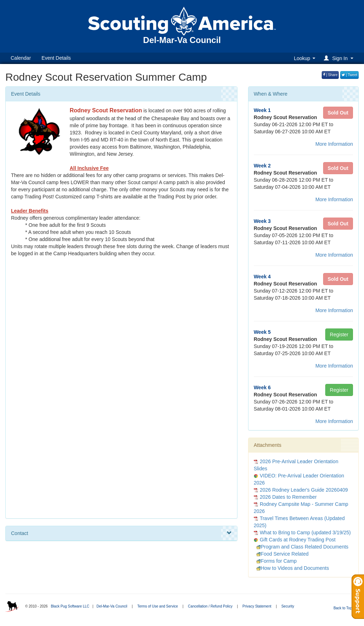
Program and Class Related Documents (301, 547)
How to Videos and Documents (291, 568)
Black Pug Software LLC (70, 606)
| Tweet (349, 75)
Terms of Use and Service (158, 606)
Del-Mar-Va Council (112, 606)
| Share (330, 75)
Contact (121, 533)
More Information (334, 144)
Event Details (56, 58)
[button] (340, 58)
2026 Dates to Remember (288, 497)
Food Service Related (281, 554)
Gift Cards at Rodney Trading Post (298, 540)
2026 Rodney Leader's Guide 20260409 (304, 490)
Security (288, 606)
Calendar (21, 58)
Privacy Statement (257, 606)
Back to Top (345, 608)
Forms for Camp (275, 561)
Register (339, 335)
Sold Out (338, 113)
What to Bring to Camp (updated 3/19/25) (305, 533)
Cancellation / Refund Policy (210, 606)
